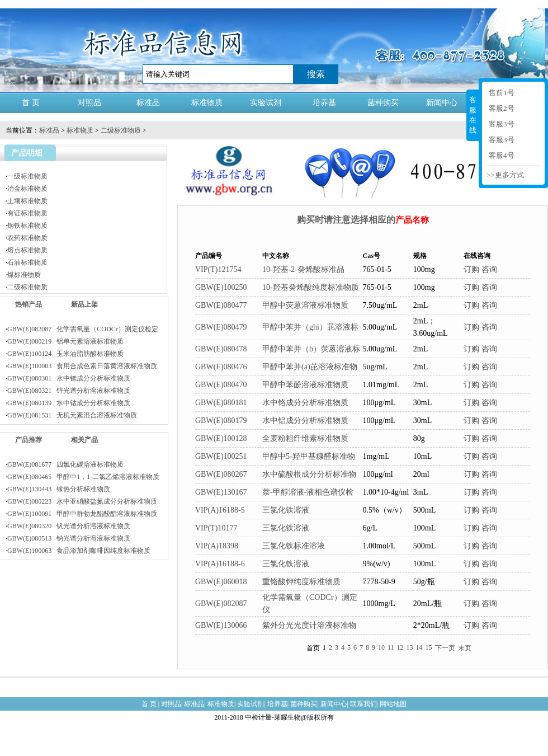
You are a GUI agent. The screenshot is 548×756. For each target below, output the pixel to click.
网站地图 (393, 704)
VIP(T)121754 (218, 269)
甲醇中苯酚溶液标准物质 (305, 385)
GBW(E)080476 (221, 367)
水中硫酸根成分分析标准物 (309, 474)
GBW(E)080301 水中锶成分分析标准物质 (69, 378)
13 (410, 647)
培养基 (324, 103)
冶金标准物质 (27, 189)
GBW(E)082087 (221, 604)
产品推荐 (29, 440)
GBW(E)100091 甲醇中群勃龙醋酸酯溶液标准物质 (82, 514)
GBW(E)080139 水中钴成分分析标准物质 (69, 403)
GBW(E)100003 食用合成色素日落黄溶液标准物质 (82, 366)
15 (429, 647)
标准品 (148, 103)
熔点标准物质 (27, 250)
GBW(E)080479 (221, 327)
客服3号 (502, 124)
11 (391, 647)
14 (419, 647)
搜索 (316, 74)
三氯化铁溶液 (286, 510)
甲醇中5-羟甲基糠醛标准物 (309, 456)
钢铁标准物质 (27, 226)
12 (400, 647)
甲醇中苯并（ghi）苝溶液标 (310, 327)
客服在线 (473, 115)
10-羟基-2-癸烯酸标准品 (303, 269)
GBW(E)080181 (221, 403)
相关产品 (84, 440)
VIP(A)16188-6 (220, 564)
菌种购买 (383, 103)
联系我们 (363, 704)
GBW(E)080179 (221, 421)
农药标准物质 (27, 238)
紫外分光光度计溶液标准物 (309, 625)
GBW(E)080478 (221, 349)
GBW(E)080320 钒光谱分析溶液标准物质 (69, 526)
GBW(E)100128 (221, 438)
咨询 (489, 269)
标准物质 (207, 103)
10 (381, 647)
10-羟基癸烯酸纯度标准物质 (311, 287)
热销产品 (29, 304)
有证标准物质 (27, 213)
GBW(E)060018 (221, 582)
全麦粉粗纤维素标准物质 (305, 438)
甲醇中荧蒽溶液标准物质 (305, 305)
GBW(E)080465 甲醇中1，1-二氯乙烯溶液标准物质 (83, 477)
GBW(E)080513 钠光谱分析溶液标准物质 (69, 538)
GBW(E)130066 (221, 625)
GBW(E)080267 (221, 474)
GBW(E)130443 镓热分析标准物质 (59, 489)
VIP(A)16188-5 (220, 510)
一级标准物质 (27, 176)
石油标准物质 (27, 262)
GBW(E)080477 (221, 305)
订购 (471, 269)
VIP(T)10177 (216, 528)
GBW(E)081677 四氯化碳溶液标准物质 (65, 464)
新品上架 (84, 304)
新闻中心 (442, 103)
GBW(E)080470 (221, 385)
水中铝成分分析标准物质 (305, 421)
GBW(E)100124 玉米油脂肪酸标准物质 (65, 354)
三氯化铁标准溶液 (294, 546)
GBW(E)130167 (221, 492)
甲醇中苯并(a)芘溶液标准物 (310, 367)
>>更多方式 (505, 175)
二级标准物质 (121, 130)
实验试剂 (266, 103)
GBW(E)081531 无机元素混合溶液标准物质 (72, 415)
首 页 (31, 103)
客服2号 (502, 108)
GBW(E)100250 (221, 287)
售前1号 (502, 93)
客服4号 (502, 155)
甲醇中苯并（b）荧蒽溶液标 (311, 349)
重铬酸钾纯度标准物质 (301, 582)
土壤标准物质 (27, 201)
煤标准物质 (24, 275)
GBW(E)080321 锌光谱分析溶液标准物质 (69, 391)
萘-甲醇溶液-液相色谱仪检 (308, 492)
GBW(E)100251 (221, 456)
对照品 (89, 103)
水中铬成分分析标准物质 (305, 403)
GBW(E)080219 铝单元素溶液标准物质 (65, 341)
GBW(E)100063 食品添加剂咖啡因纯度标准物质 (79, 551)
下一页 (445, 648)
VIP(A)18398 (217, 546)
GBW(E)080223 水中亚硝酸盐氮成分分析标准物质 (82, 501)
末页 (465, 648)
